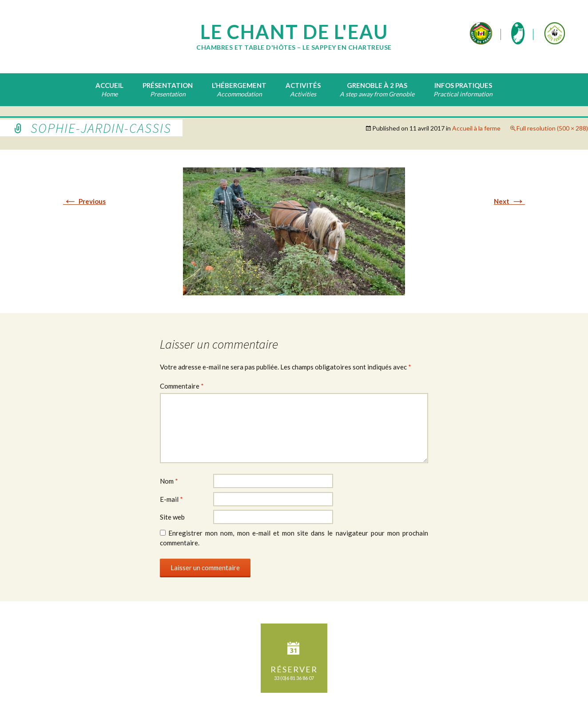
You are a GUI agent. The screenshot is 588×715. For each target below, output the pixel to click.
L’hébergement (239, 85)
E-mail (171, 499)
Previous (84, 201)
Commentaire (182, 386)
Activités (303, 85)
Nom (169, 481)
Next (509, 201)
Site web (172, 517)
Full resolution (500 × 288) (552, 128)
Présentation (168, 85)
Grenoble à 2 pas (377, 85)
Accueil (109, 85)
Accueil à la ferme (476, 128)
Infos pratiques (463, 85)
